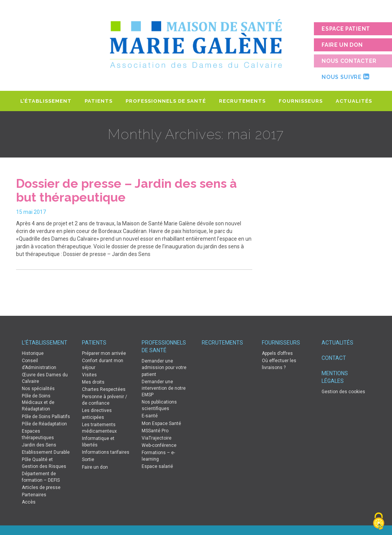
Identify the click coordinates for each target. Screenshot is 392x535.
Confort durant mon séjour (103, 364)
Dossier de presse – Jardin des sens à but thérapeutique (127, 190)
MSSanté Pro (155, 431)
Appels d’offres (277, 353)
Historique (33, 353)
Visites (89, 375)
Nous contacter (349, 61)
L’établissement (46, 101)
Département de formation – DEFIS (41, 477)
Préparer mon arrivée (104, 353)
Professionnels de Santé (166, 101)
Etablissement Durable (46, 452)
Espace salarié (157, 466)
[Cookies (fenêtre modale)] (379, 522)
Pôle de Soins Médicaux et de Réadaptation (38, 402)
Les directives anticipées (97, 414)
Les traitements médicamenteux (99, 428)
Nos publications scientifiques (159, 405)
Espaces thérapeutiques (38, 434)
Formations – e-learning (158, 456)
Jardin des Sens (39, 445)
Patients (99, 101)
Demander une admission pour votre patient (164, 368)
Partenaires (34, 495)
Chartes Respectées (104, 389)
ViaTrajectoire (157, 438)
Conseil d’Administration (39, 364)
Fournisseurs (301, 101)
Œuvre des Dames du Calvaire (45, 378)
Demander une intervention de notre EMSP (164, 388)
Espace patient (346, 29)
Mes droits (93, 382)
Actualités (354, 101)
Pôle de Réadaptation (44, 424)
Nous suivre (345, 77)
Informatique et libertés (98, 442)
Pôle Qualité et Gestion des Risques (44, 463)
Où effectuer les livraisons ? (279, 364)
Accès (29, 502)
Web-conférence (159, 445)
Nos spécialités (38, 389)
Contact (334, 358)
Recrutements (242, 101)
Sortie (88, 460)
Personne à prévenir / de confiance (105, 400)
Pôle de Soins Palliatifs (46, 417)
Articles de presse (41, 487)
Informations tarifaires (106, 452)
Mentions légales (335, 377)
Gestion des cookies (343, 392)
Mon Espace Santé (161, 423)
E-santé (150, 416)
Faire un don (342, 45)
